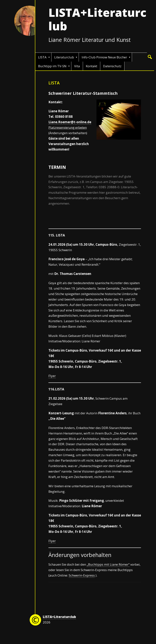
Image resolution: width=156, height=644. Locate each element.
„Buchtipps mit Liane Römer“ (108, 564)
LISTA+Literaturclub (97, 19)
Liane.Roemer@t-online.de (70, 122)
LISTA (42, 57)
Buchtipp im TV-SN (52, 66)
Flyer (52, 376)
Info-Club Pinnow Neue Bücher (104, 57)
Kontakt (92, 66)
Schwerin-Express (82, 575)
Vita (77, 66)
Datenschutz (112, 66)
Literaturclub (64, 57)
